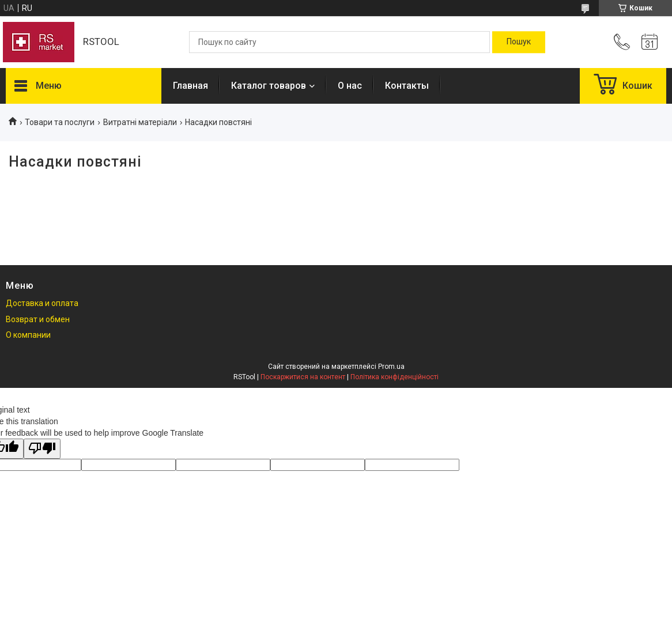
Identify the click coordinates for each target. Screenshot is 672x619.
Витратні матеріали (140, 122)
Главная (190, 86)
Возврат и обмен (38, 319)
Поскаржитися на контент (303, 377)
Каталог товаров (269, 86)
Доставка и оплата (42, 303)
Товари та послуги (60, 122)
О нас (350, 86)
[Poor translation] (42, 449)
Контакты (407, 86)
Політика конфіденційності (394, 377)
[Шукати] (519, 42)
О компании (28, 335)
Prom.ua (391, 367)
